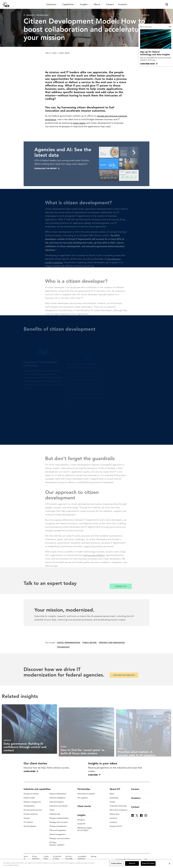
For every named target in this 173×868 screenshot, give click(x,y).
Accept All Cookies (148, 864)
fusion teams (79, 123)
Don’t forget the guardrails (111, 61)
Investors (137, 798)
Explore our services (124, 680)
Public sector (89, 649)
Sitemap (94, 856)
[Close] (169, 864)
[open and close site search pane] (167, 4)
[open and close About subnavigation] (98, 4)
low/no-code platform (94, 560)
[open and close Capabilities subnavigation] (69, 4)
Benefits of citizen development (82, 62)
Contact (137, 807)
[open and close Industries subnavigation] (53, 4)
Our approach (131, 61)
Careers (136, 789)
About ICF (116, 789)
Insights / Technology (36, 15)
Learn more (31, 771)
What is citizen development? (35, 61)
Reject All (132, 864)
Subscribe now (149, 64)
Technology (63, 653)
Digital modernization (69, 649)
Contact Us (121, 591)
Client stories (86, 806)
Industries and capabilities (38, 789)
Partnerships (85, 789)
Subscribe (94, 775)
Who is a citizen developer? (60, 61)
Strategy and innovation (112, 649)
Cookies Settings (116, 864)
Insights (83, 815)
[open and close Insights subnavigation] (85, 4)
